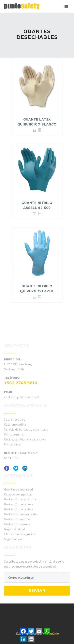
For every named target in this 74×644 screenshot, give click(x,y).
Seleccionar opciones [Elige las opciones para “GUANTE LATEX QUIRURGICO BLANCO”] (35, 130)
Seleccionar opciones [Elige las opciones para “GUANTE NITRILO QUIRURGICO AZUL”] (35, 297)
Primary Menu (66, 6)
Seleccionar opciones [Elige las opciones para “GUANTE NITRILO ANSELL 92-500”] (35, 214)
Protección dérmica (17, 524)
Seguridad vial (13, 539)
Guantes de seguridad (18, 489)
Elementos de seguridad (20, 534)
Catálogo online (15, 424)
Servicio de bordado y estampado (26, 429)
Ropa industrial (15, 529)
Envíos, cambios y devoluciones (25, 439)
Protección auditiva (17, 519)
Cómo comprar (14, 434)
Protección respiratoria (20, 499)
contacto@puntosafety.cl (22, 397)
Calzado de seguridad (18, 494)
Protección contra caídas (21, 514)
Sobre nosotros (15, 419)
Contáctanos (13, 444)
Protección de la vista (19, 509)
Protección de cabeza (19, 504)
